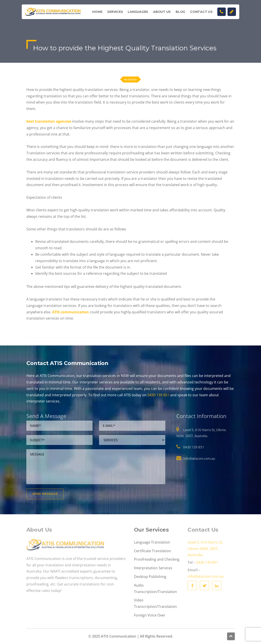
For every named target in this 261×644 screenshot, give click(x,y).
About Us (162, 12)
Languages (138, 12)
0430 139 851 (158, 395)
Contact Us (201, 12)
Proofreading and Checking (157, 559)
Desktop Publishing (150, 577)
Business (130, 80)
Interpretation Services (153, 568)
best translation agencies (49, 121)
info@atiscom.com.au (199, 458)
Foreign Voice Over (150, 615)
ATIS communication (71, 312)
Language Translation (152, 542)
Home (97, 12)
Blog (180, 12)
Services (115, 12)
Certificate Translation (152, 551)
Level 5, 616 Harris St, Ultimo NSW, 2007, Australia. (205, 549)
